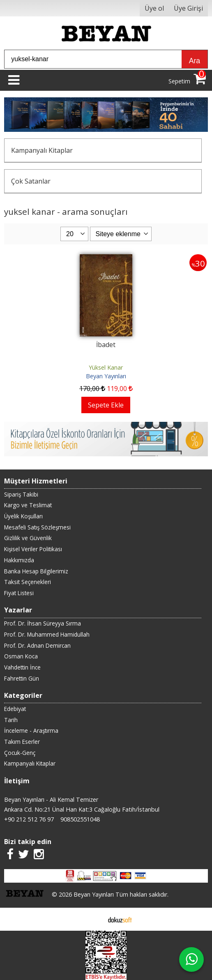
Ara (195, 61)
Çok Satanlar (31, 181)
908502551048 (80, 819)
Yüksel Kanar (106, 367)
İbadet (106, 345)
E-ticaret (93, 919)
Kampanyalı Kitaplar (42, 150)
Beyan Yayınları (106, 376)
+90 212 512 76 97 (29, 819)
